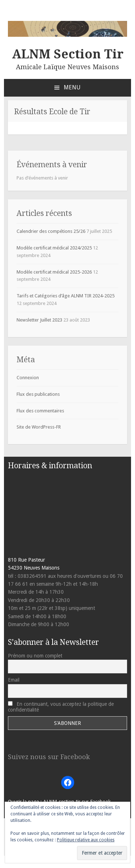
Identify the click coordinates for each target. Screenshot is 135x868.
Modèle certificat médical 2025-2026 (54, 272)
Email (14, 680)
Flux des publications (38, 394)
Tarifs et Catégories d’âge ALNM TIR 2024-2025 (66, 296)
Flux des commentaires (40, 411)
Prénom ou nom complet (35, 656)
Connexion (28, 378)
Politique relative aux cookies (86, 840)
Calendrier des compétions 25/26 (51, 231)
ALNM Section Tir (68, 54)
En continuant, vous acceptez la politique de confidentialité (61, 707)
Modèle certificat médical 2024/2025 (54, 248)
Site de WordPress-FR (39, 427)
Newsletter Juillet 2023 (39, 320)
